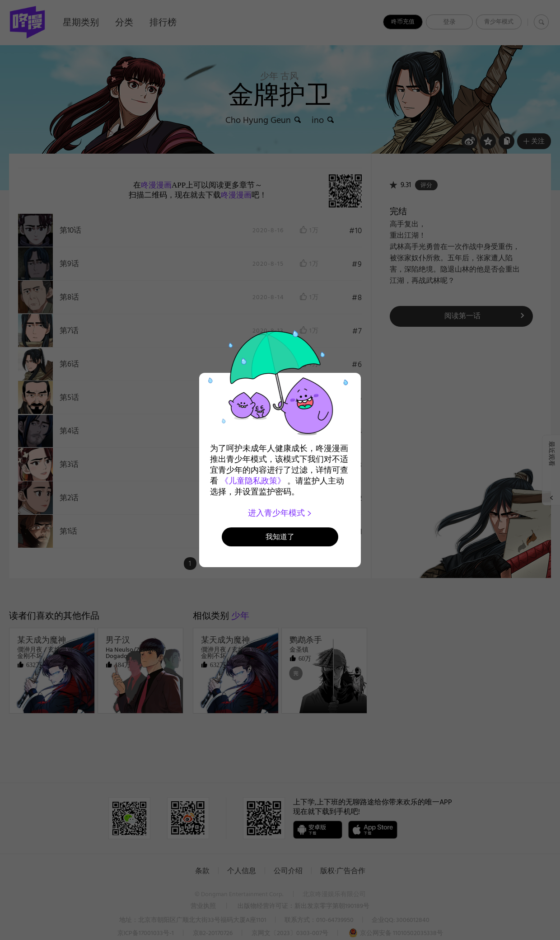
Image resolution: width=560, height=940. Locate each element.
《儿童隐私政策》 (253, 481)
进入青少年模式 (280, 513)
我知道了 (280, 537)
